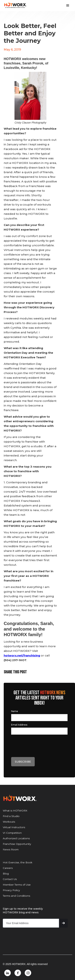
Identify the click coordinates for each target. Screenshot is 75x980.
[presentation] (39, 746)
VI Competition (12, 833)
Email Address (19, 725)
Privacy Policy (11, 890)
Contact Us (10, 879)
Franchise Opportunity (17, 844)
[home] (13, 5)
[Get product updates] (31, 923)
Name (15, 711)
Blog (6, 874)
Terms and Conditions (16, 896)
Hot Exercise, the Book (18, 862)
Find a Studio (11, 816)
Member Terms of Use (17, 885)
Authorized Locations (16, 838)
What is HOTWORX (15, 811)
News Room (11, 849)
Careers (8, 868)
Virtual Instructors (14, 827)
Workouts (9, 822)
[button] (69, 6)
